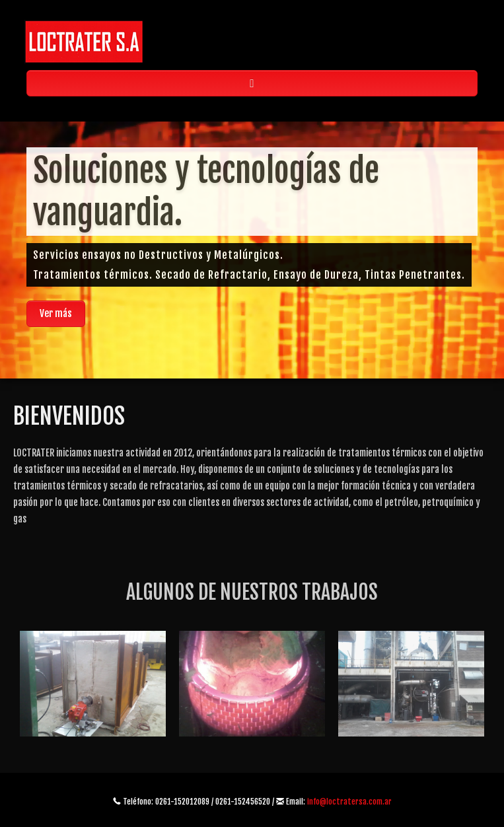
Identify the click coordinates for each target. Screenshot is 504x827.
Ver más (56, 313)
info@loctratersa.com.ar (349, 802)
